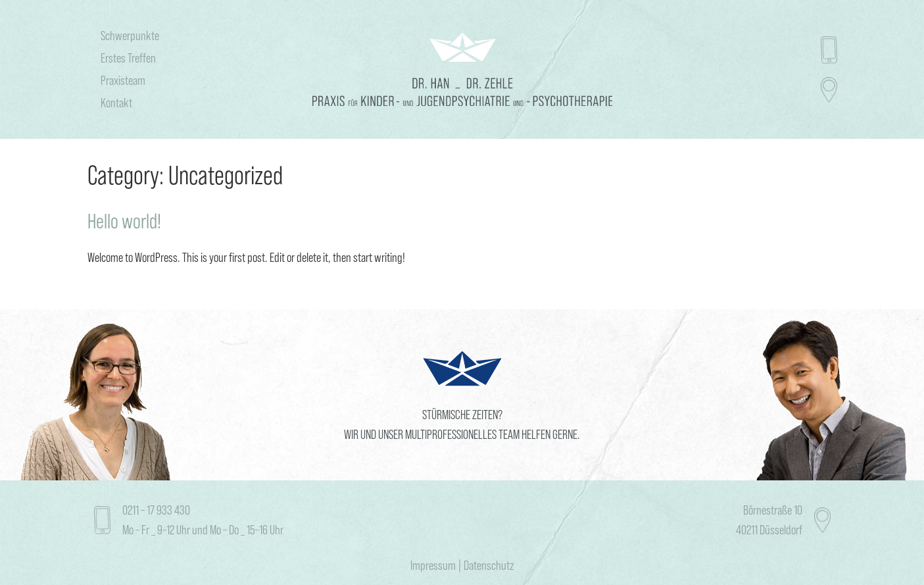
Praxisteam (123, 80)
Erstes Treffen (128, 58)
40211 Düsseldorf (769, 530)
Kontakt (116, 103)
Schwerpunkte (130, 36)
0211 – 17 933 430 (156, 510)
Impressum (433, 565)
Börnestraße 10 (773, 510)
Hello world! (124, 221)
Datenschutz (489, 565)
